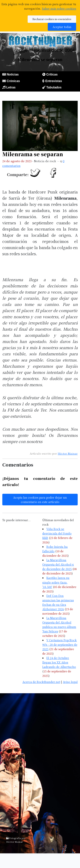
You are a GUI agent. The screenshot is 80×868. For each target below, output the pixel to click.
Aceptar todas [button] (62, 27)
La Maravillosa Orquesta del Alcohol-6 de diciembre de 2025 (58, 564)
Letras (11, 87)
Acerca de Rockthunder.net (41, 682)
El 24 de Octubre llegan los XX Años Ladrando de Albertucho (59, 662)
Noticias (13, 74)
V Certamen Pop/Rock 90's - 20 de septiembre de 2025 (60, 644)
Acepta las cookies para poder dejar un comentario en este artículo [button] (40, 500)
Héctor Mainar (68, 453)
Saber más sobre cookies (59, 8)
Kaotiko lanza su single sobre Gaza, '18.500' (56, 582)
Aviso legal (70, 682)
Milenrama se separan (33, 154)
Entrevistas (54, 81)
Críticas (52, 74)
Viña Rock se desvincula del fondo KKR (57, 533)
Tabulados (54, 87)
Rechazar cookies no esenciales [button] (52, 19)
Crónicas (13, 81)
